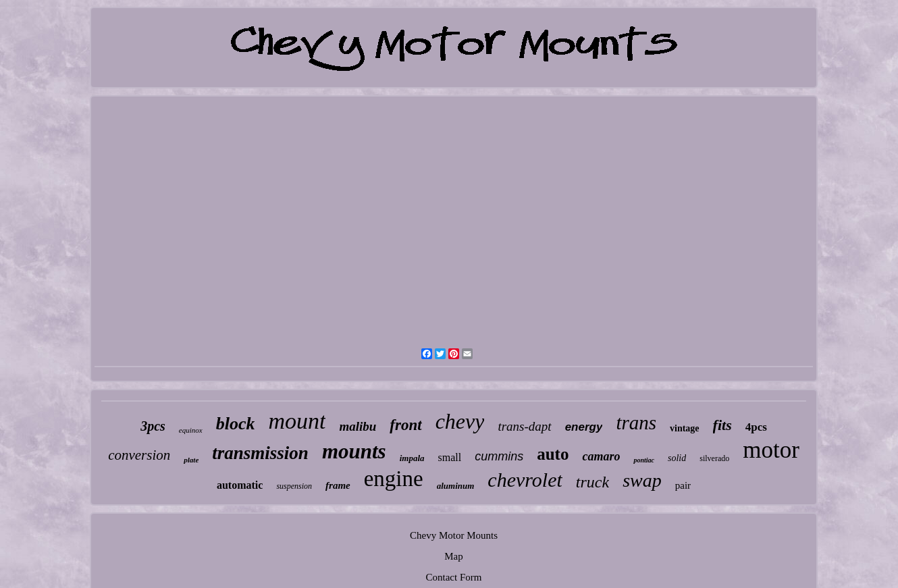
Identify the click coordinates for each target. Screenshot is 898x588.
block (236, 424)
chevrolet (525, 480)
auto (553, 454)
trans (636, 423)
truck (592, 482)
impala (412, 458)
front (405, 425)
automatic (240, 485)
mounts (354, 451)
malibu (358, 426)
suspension (294, 486)
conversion (139, 455)
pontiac (644, 460)
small (450, 457)
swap (642, 480)
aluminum (456, 486)
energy (584, 427)
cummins (499, 456)
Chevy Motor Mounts (454, 535)
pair (683, 485)
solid (677, 458)
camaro (601, 456)
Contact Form (454, 577)
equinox (191, 430)
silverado (714, 458)
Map (454, 556)
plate (191, 460)
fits (722, 425)
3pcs (153, 426)
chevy (460, 421)
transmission (260, 453)
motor (771, 450)
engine (394, 479)
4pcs (756, 427)
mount (297, 421)
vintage (685, 428)
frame (338, 485)
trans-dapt (524, 426)
